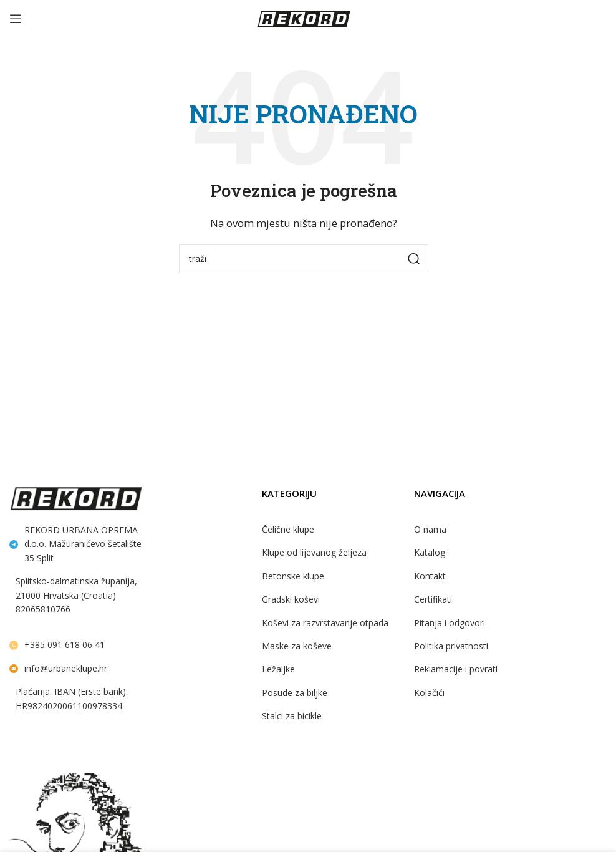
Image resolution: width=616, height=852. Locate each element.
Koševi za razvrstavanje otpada (325, 623)
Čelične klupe (288, 529)
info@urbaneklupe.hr (66, 668)
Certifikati (433, 599)
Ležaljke (278, 669)
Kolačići (429, 693)
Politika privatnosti (451, 646)
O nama (430, 529)
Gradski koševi (291, 599)
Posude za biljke (295, 693)
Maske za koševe (297, 646)
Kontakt (430, 576)
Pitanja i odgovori (450, 623)
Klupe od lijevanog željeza (314, 552)
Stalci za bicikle (292, 716)
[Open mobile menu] (16, 19)
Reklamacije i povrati (456, 669)
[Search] (304, 259)
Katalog (430, 552)
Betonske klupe (293, 576)
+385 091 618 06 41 (65, 645)
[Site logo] (304, 17)
